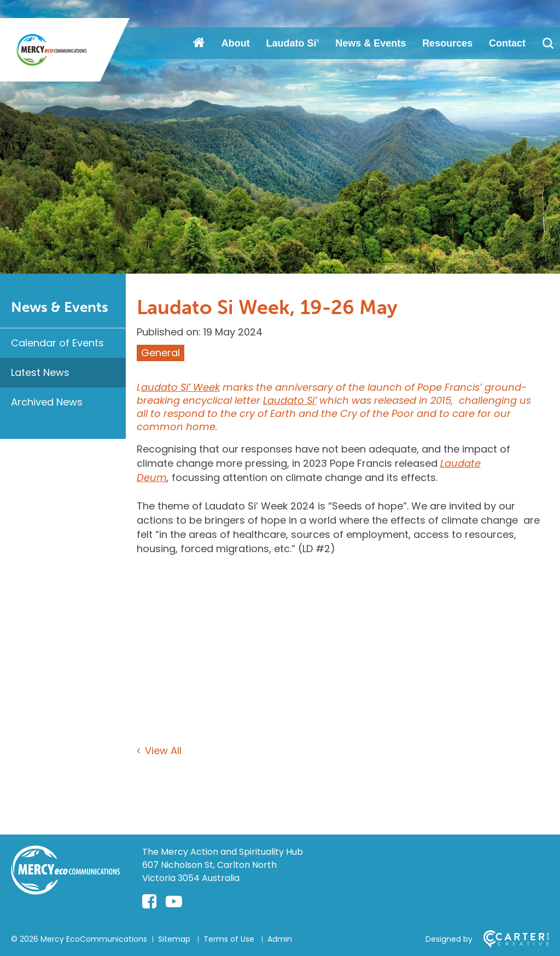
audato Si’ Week (180, 387)
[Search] (548, 43)
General (161, 353)
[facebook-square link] (149, 902)
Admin (280, 939)
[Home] (66, 891)
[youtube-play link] (174, 902)
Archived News (47, 402)
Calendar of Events (57, 343)
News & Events (371, 43)
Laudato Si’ (293, 43)
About (236, 43)
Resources (447, 43)
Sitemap (174, 939)
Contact (507, 43)
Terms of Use (229, 939)
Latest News (40, 372)
